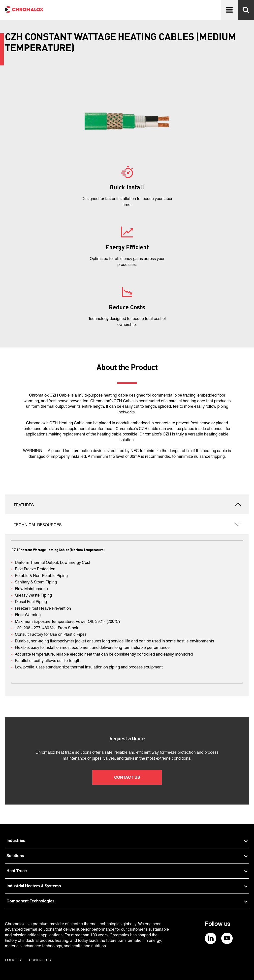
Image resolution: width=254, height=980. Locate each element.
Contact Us (127, 778)
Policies (13, 960)
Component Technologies (127, 902)
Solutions (127, 856)
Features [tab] (24, 506)
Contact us (40, 960)
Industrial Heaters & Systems (127, 887)
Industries (127, 841)
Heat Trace (127, 871)
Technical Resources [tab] (38, 525)
